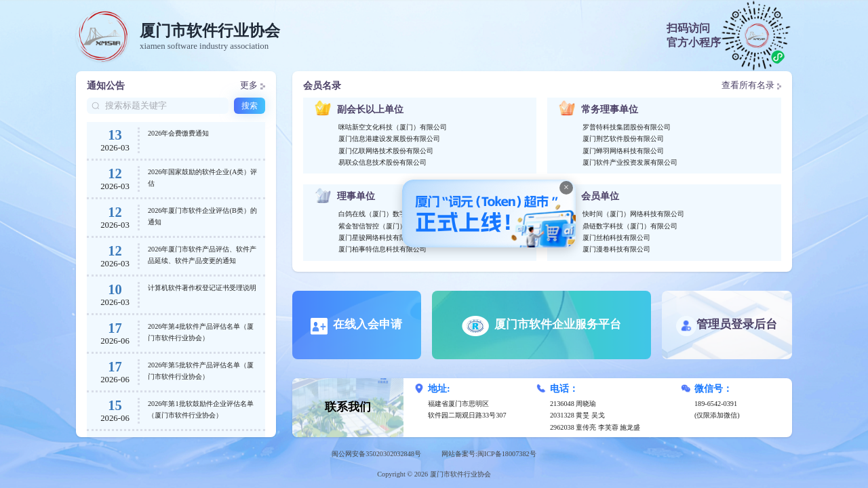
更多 (252, 85)
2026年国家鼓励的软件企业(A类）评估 (202, 178)
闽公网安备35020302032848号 (376, 454)
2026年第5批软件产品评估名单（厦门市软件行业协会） (201, 371)
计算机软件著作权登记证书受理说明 (202, 288)
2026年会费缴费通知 (178, 133)
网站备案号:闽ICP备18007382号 (489, 454)
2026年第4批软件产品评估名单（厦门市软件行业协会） (201, 332)
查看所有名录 (751, 85)
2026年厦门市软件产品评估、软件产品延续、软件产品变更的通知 (202, 255)
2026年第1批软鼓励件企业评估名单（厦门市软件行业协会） (201, 409)
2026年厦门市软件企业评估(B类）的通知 (202, 216)
